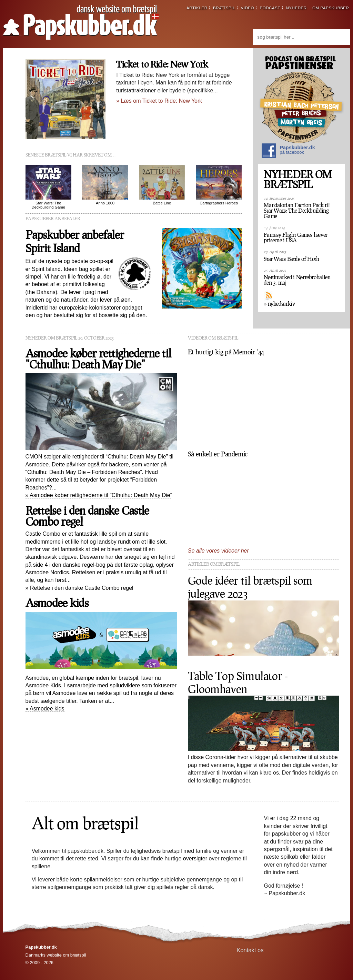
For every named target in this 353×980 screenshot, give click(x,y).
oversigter (195, 858)
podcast (270, 8)
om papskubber (331, 8)
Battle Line (162, 185)
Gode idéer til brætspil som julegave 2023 (250, 587)
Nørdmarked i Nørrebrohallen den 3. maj (297, 280)
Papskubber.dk (288, 151)
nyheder (296, 8)
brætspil (224, 8)
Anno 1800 (105, 185)
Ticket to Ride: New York (162, 64)
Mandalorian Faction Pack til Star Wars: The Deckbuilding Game (297, 211)
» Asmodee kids (45, 709)
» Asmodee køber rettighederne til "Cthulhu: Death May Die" (99, 495)
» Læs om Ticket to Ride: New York (159, 101)
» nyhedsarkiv (279, 304)
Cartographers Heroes (219, 185)
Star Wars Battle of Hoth (291, 259)
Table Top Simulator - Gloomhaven (238, 682)
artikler (197, 8)
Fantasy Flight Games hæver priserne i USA (296, 238)
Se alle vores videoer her (218, 551)
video (247, 8)
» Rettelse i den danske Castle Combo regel (79, 588)
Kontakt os (250, 950)
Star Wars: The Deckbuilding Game (48, 187)
